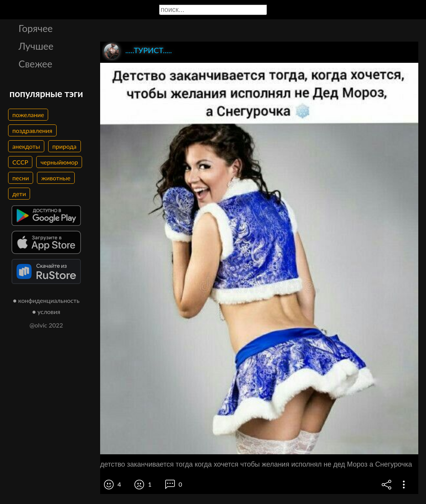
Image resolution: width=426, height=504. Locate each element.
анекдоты (26, 146)
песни (21, 178)
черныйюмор (59, 162)
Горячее (36, 28)
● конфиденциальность (46, 300)
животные (56, 178)
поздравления (32, 130)
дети (19, 194)
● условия (46, 312)
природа (65, 146)
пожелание (28, 115)
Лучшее (36, 46)
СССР (20, 162)
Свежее (35, 64)
